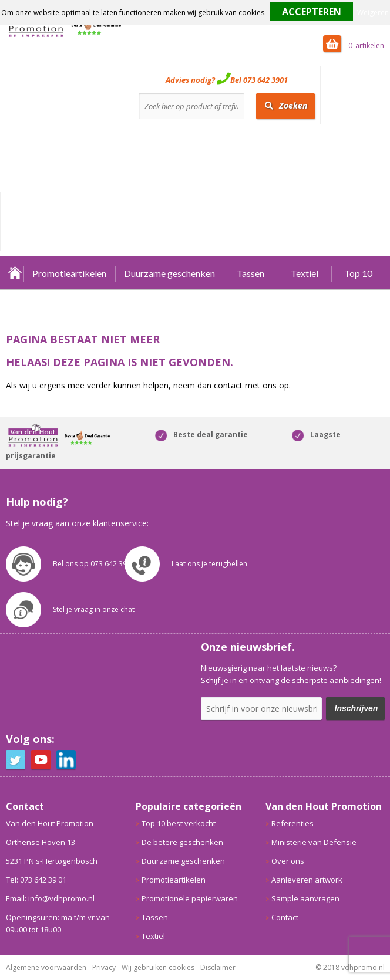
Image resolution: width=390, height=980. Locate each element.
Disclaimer (218, 967)
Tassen (251, 273)
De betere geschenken (182, 842)
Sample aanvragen (305, 898)
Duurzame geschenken (169, 273)
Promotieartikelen (69, 273)
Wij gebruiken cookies (158, 967)
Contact (285, 917)
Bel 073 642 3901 (259, 80)
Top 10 (358, 273)
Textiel (305, 273)
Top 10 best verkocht (179, 823)
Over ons (288, 861)
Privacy (104, 967)
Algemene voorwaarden (46, 967)
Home (15, 273)
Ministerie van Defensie (314, 842)
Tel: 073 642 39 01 (36, 880)
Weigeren (373, 13)
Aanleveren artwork (307, 880)
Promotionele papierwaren (190, 898)
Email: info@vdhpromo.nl (50, 898)
